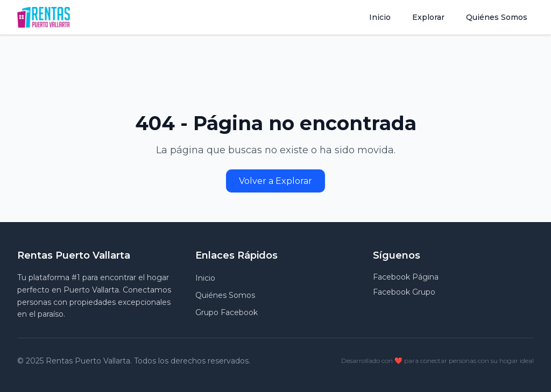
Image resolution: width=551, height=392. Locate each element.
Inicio (380, 17)
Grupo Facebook (227, 312)
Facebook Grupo (404, 292)
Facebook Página (406, 277)
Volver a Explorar (275, 181)
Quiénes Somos (497, 17)
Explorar (428, 17)
